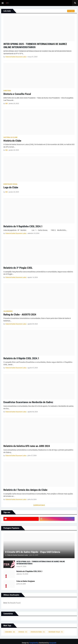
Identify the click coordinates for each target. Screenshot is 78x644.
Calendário (10, 632)
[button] (3, 3)
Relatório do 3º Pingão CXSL (18, 268)
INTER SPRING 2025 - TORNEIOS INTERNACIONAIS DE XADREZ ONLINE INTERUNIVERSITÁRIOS (35, 46)
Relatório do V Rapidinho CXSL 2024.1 (23, 226)
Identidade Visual (56, 632)
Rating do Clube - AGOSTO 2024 (20, 315)
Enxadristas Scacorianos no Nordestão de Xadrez (28, 402)
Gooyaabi (53, 643)
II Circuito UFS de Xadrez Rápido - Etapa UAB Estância (33, 552)
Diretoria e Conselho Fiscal (17, 94)
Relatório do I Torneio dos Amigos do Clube (25, 490)
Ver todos (71, 11)
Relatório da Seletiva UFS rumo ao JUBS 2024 (27, 446)
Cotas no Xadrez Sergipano (26, 581)
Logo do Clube (11, 187)
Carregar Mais (39, 505)
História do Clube (12, 141)
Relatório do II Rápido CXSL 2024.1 (21, 358)
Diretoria (23, 632)
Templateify (34, 643)
